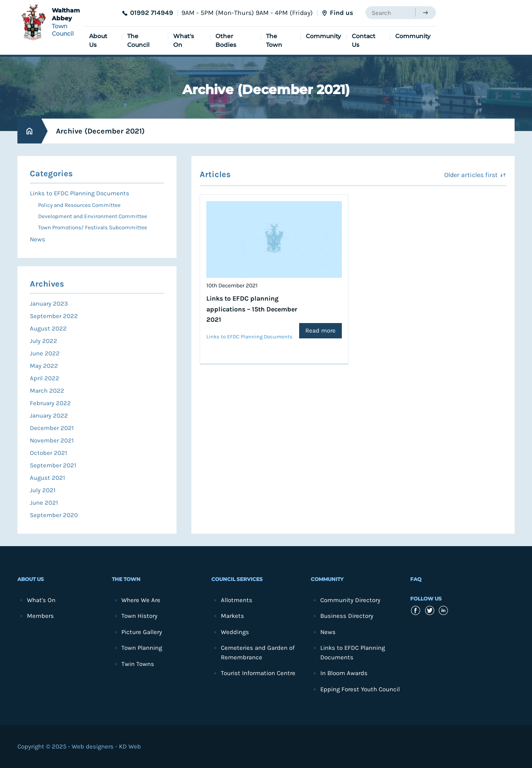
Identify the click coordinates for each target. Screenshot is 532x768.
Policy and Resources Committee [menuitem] (79, 205)
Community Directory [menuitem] (350, 600)
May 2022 (44, 366)
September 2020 (54, 515)
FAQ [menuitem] (416, 579)
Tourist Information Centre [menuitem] (258, 673)
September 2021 (53, 465)
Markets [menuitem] (232, 616)
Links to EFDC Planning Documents (249, 337)
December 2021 (52, 428)
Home (29, 131)
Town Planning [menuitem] (142, 648)
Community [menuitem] (323, 36)
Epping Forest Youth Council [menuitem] (360, 689)
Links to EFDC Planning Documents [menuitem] (80, 193)
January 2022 (49, 416)
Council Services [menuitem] (237, 579)
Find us (341, 13)
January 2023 (49, 304)
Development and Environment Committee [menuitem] (93, 216)
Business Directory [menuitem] (347, 616)
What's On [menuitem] (184, 40)
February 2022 (50, 403)
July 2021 (43, 490)
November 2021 (52, 440)
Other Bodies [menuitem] (226, 40)
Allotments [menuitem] (237, 600)
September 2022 (54, 316)
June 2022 (45, 353)
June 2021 (44, 503)
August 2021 (47, 478)
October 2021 (48, 453)
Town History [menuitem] (139, 616)
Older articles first (471, 175)
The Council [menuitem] (138, 40)
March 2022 (47, 391)
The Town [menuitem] (274, 40)
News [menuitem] (37, 239)
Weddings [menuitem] (235, 632)
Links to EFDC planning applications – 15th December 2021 (252, 309)
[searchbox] (390, 13)
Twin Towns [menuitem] (138, 664)
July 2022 (44, 341)
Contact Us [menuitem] (364, 40)
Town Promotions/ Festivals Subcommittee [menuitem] (93, 227)
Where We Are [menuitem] (141, 600)
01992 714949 (152, 13)
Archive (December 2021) (100, 131)
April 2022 (45, 378)
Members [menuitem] (40, 616)
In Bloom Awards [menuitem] (344, 673)
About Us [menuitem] (98, 40)
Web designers (93, 746)
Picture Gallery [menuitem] (142, 632)
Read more (320, 331)
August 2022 (48, 328)
